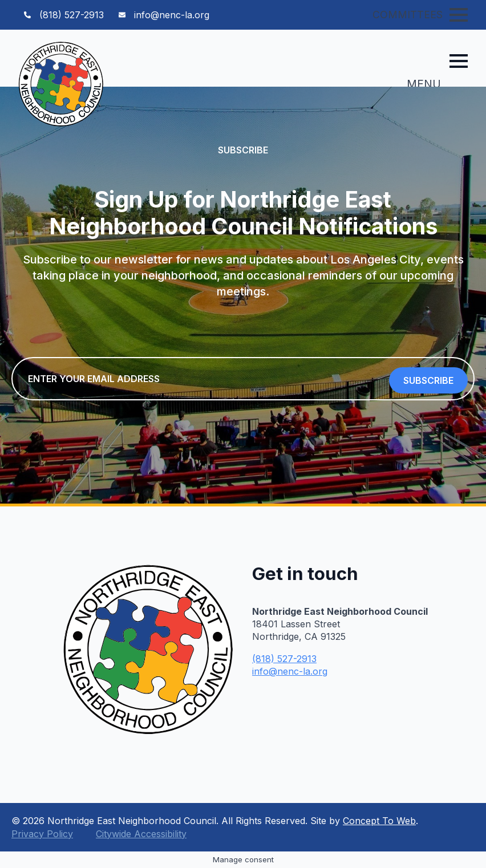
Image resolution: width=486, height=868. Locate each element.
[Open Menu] (459, 15)
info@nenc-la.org (290, 671)
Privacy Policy (42, 834)
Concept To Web (379, 821)
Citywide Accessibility (141, 834)
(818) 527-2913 (284, 659)
